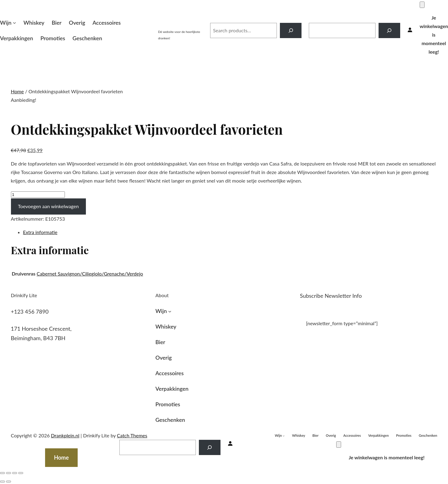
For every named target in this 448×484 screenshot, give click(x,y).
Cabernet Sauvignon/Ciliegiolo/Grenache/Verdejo (90, 274)
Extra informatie (40, 232)
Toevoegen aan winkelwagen (48, 206)
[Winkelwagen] (422, 5)
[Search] (291, 30)
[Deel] (9, 473)
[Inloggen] (410, 30)
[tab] (230, 232)
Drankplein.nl (180, 24)
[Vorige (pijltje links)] (2, 482)
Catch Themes (132, 435)
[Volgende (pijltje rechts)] (9, 482)
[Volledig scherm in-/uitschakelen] (15, 473)
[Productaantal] (38, 195)
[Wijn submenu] (14, 23)
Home (18, 91)
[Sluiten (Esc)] (2, 473)
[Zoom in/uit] (21, 473)
